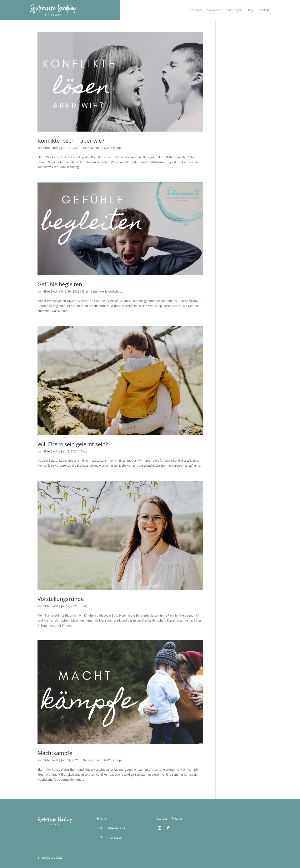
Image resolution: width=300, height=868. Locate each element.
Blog (250, 10)
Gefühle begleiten (60, 284)
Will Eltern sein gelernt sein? (73, 444)
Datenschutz (116, 828)
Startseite (196, 10)
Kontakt (264, 10)
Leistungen (234, 10)
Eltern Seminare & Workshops (102, 148)
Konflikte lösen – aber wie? (71, 141)
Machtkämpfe (55, 753)
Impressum (115, 838)
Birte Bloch (51, 148)
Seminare (214, 10)
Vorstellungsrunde (61, 599)
